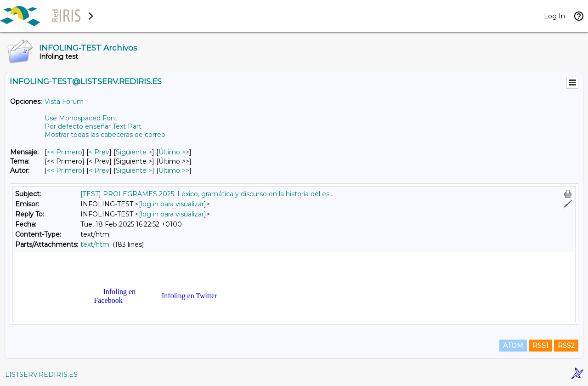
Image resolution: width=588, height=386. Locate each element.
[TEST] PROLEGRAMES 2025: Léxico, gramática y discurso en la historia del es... (207, 194)
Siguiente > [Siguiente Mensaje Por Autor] (134, 170)
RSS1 (540, 346)
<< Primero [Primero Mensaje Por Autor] (65, 170)
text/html (96, 244)
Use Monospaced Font (81, 118)
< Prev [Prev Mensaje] (99, 152)
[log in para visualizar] (172, 204)
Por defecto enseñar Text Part (93, 126)
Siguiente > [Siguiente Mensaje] (134, 152)
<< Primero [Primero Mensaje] (65, 152)
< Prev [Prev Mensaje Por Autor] (99, 170)
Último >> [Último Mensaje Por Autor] (174, 170)
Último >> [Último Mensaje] (174, 152)
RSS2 (566, 346)
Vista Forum (64, 102)
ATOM (513, 346)
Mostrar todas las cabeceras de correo (105, 135)
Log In (554, 16)
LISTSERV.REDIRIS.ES (41, 375)
